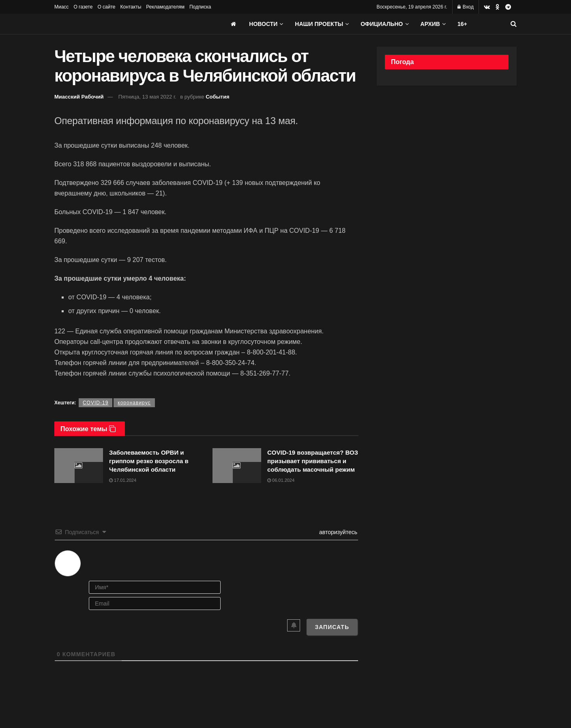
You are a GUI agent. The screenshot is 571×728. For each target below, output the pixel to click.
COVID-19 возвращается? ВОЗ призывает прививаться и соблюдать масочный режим (313, 461)
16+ (462, 24)
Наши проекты (319, 24)
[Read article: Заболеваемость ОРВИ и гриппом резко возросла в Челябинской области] (79, 466)
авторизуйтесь (337, 532)
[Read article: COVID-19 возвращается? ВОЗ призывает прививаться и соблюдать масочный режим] (237, 466)
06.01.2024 (281, 480)
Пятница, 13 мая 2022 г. (147, 97)
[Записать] (332, 627)
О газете (83, 7)
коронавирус (134, 403)
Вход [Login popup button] (466, 7)
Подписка (200, 7)
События (217, 97)
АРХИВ (430, 24)
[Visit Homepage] (115, 24)
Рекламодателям (165, 7)
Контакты (131, 7)
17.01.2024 (123, 480)
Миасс (61, 7)
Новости (263, 24)
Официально (382, 24)
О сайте (106, 7)
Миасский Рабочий (79, 97)
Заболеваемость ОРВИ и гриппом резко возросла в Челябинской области (149, 461)
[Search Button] (514, 24)
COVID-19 (96, 403)
